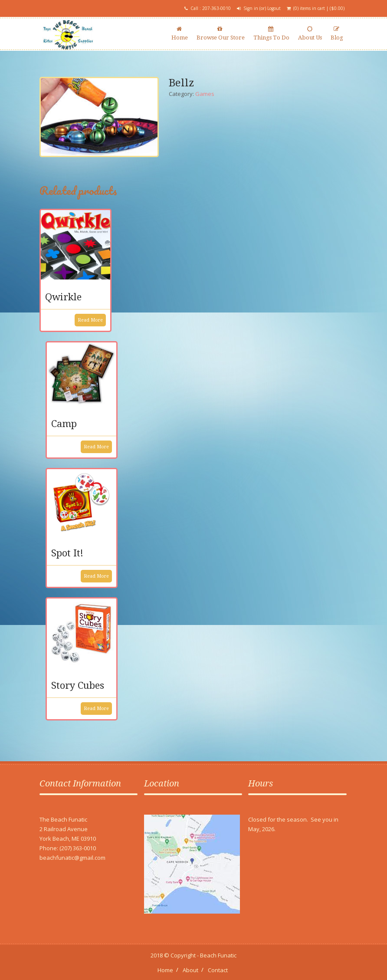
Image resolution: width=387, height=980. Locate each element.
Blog (337, 33)
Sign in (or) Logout (262, 8)
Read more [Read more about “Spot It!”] (96, 576)
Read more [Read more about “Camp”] (96, 447)
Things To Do (271, 33)
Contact (218, 970)
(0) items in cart (309, 8)
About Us (310, 33)
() (337, 8)
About (190, 970)
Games (205, 94)
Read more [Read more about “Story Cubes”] (96, 709)
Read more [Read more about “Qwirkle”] (90, 320)
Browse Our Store (221, 33)
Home (180, 33)
